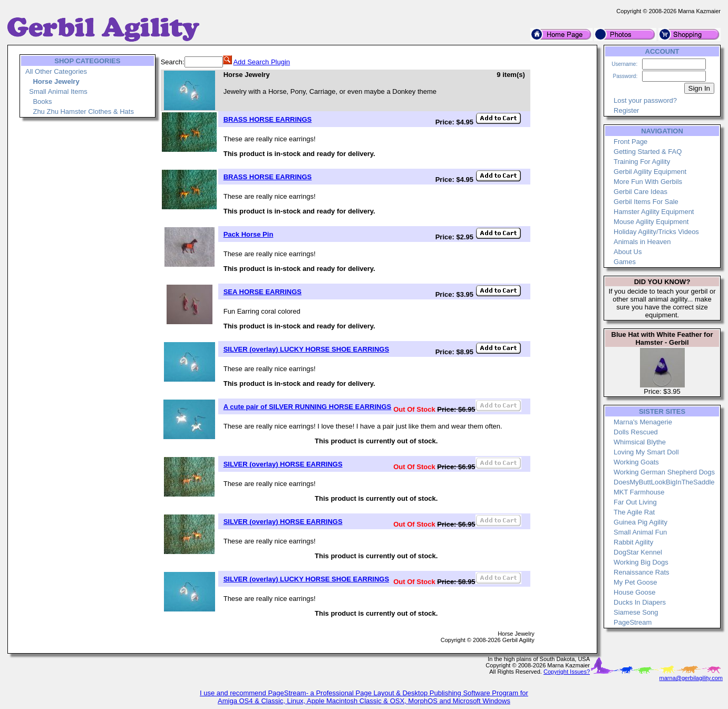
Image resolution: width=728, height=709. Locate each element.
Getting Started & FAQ (648, 152)
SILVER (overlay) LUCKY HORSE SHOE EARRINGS (306, 349)
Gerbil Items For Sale (646, 202)
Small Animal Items (58, 91)
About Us (628, 252)
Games (625, 262)
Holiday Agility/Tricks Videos (656, 232)
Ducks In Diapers (640, 602)
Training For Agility (642, 162)
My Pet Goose (635, 582)
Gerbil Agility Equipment (650, 172)
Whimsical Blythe (640, 442)
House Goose (635, 592)
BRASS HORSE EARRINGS (268, 119)
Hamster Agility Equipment (654, 212)
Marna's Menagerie (643, 422)
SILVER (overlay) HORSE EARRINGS (283, 464)
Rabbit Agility (633, 542)
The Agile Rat (634, 512)
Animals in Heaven (642, 242)
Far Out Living (635, 502)
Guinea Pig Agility (640, 522)
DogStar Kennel (638, 552)
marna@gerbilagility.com (691, 678)
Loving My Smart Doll (646, 452)
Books (42, 101)
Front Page (630, 142)
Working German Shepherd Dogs (664, 472)
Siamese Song (636, 612)
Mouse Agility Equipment (651, 222)
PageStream (633, 622)
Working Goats (636, 462)
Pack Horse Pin (249, 234)
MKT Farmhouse (639, 492)
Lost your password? (645, 100)
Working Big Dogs (641, 562)
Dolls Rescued (636, 432)
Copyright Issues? (567, 672)
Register (626, 110)
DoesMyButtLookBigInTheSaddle (664, 482)
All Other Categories (56, 71)
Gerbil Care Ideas (640, 192)
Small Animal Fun (640, 532)
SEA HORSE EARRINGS (263, 292)
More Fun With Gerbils (648, 182)
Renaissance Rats (642, 572)
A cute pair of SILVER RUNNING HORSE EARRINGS (308, 407)
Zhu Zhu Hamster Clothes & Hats (83, 111)
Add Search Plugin (261, 62)
